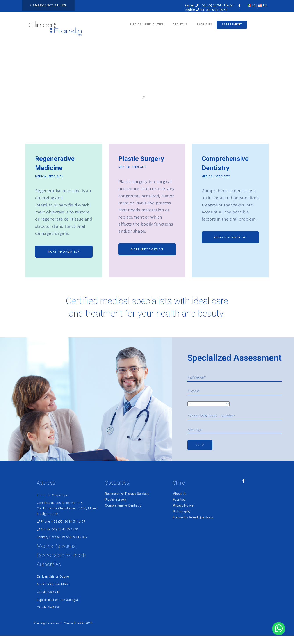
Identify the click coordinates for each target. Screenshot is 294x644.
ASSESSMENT (232, 24)
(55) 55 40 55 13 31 (213, 10)
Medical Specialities (147, 24)
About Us (180, 24)
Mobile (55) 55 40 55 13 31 (60, 529)
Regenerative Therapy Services (127, 494)
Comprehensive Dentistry (123, 505)
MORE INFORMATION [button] (64, 251)
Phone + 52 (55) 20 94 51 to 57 (63, 521)
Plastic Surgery (116, 500)
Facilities (204, 24)
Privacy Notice (183, 505)
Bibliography (182, 511)
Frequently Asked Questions (193, 517)
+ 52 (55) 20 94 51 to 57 (216, 5)
